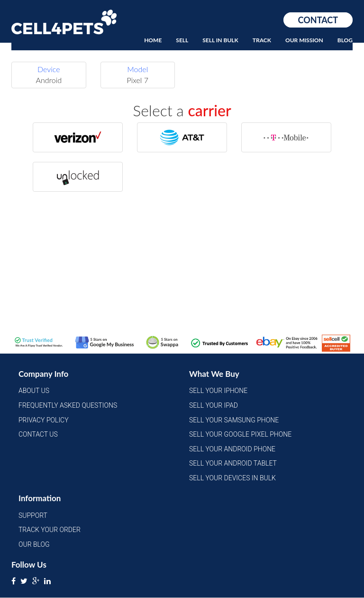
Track (262, 40)
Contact (318, 20)
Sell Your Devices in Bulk (232, 478)
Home (153, 40)
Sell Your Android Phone (232, 449)
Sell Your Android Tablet (233, 463)
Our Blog (34, 544)
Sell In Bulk (220, 40)
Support (33, 515)
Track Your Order (50, 530)
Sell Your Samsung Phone (234, 420)
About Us (34, 391)
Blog (345, 40)
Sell (182, 40)
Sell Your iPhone (218, 391)
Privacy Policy (44, 420)
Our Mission (304, 40)
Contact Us (38, 434)
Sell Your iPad (214, 405)
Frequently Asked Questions (68, 405)
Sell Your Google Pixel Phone (240, 434)
